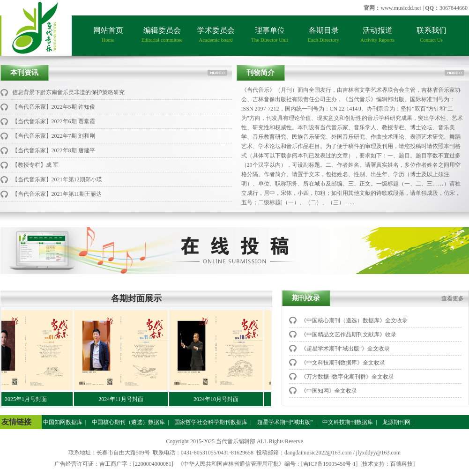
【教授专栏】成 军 (35, 165)
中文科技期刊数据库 (347, 422)
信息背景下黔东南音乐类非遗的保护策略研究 (68, 92)
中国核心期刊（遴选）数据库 (128, 422)
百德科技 (402, 464)
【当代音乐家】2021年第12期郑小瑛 (57, 179)
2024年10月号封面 (218, 399)
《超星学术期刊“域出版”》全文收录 (346, 349)
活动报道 (377, 34)
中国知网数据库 (62, 422)
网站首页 (108, 34)
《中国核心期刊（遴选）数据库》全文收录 (354, 320)
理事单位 (270, 34)
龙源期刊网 (396, 422)
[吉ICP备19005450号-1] (330, 464)
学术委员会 (216, 34)
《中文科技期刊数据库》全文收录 (343, 363)
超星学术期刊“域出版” (284, 422)
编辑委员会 (162, 34)
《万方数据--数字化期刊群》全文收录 (348, 377)
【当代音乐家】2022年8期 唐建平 (54, 150)
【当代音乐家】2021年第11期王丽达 (57, 194)
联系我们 (432, 34)
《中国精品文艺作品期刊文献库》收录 (349, 335)
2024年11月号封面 (123, 399)
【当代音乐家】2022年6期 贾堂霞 (54, 121)
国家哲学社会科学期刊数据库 (210, 422)
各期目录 (324, 34)
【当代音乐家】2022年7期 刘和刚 (54, 136)
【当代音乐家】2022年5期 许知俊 (54, 107)
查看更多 (453, 298)
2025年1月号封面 (28, 399)
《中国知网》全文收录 (329, 391)
